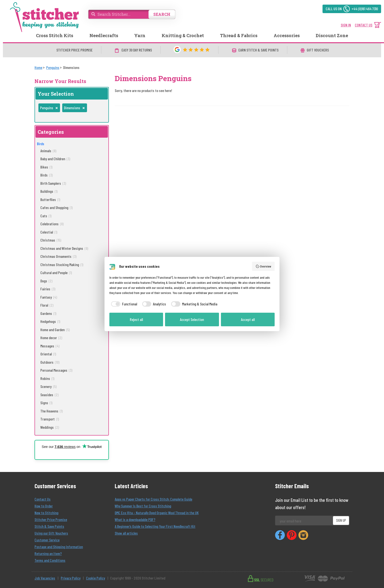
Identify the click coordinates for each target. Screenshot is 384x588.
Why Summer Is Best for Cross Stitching (143, 506)
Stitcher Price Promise (51, 519)
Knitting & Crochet (183, 35)
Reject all (136, 319)
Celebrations (52, 224)
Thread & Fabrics (239, 35)
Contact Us (43, 499)
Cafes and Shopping (57, 207)
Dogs (46, 281)
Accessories (287, 35)
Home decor (51, 338)
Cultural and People (56, 273)
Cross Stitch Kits (55, 35)
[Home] (38, 67)
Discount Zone (332, 35)
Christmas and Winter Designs (64, 248)
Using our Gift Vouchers (51, 533)
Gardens (48, 313)
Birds (41, 144)
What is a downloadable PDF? (135, 519)
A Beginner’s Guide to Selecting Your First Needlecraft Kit (155, 526)
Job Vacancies (45, 578)
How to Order (44, 506)
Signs (46, 403)
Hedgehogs (50, 321)
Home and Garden (55, 330)
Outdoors (50, 362)
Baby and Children (55, 159)
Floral (47, 305)
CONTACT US (364, 25)
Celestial (49, 232)
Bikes (46, 167)
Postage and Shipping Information (59, 547)
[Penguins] (53, 67)
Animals (48, 151)
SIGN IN (346, 25)
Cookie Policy (96, 578)
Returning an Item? (48, 553)
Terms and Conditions (50, 560)
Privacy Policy (71, 578)
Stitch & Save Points (49, 526)
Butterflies (50, 199)
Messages (50, 346)
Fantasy (49, 297)
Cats (46, 216)
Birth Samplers (53, 183)
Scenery (48, 386)
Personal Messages (56, 370)
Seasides (49, 395)
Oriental (48, 354)
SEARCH (162, 14)
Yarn (140, 35)
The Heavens (52, 411)
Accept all (248, 319)
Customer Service (47, 540)
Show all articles (126, 533)
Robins (47, 378)
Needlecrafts (104, 35)
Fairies (48, 289)
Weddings (50, 427)
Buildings (49, 191)
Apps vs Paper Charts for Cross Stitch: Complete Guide (153, 499)
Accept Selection (192, 319)
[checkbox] (123, 304)
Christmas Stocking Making (62, 265)
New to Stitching (46, 513)
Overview (263, 266)
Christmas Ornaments (58, 256)
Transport (50, 419)
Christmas (51, 240)
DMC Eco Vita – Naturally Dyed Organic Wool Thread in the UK (157, 513)
